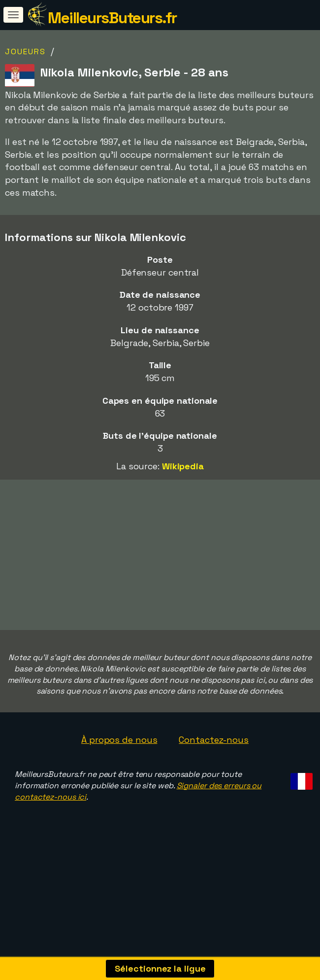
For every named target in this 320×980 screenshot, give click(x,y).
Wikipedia (183, 466)
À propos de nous (119, 762)
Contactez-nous (214, 762)
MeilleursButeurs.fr (112, 18)
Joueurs (25, 52)
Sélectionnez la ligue (160, 968)
